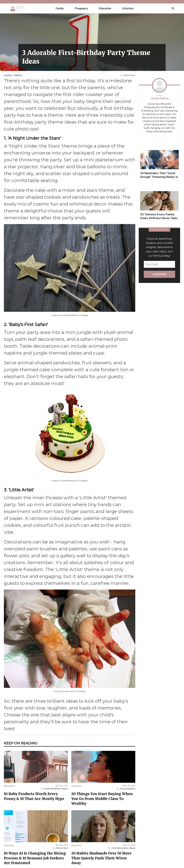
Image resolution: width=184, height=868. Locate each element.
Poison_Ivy (68, 691)
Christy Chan (62, 848)
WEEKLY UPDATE (159, 229)
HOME (8, 75)
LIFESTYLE (76, 786)
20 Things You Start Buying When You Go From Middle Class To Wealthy (102, 799)
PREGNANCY (10, 786)
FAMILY (18, 75)
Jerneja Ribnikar (68, 315)
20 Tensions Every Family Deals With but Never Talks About (159, 218)
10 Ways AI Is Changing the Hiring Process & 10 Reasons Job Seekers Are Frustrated (35, 858)
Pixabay (84, 315)
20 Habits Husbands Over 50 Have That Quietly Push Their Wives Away (101, 858)
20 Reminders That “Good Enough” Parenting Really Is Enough (159, 177)
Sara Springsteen (128, 789)
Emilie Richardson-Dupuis (56, 789)
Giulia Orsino (129, 75)
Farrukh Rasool (68, 481)
